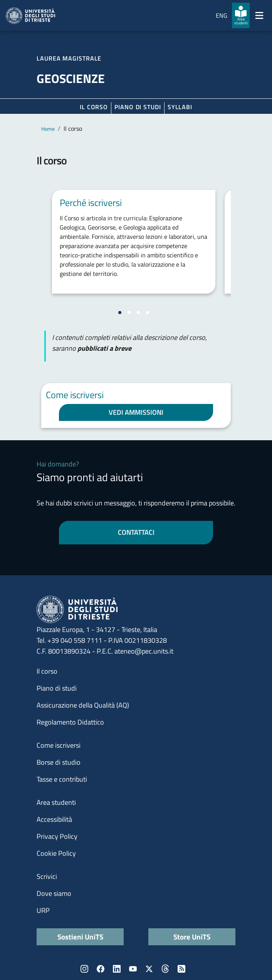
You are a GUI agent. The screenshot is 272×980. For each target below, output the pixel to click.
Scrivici (47, 876)
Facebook (101, 969)
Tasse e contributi (62, 779)
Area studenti (56, 802)
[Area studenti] (241, 15)
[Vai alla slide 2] (129, 313)
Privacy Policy (57, 836)
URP (43, 910)
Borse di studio (59, 762)
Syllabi (180, 107)
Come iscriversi (59, 745)
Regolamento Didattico (70, 722)
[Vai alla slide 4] (148, 313)
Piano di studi (57, 688)
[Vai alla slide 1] (120, 313)
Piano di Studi (138, 107)
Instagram (84, 969)
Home (48, 129)
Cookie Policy (56, 853)
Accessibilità (54, 819)
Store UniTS (192, 937)
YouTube (133, 969)
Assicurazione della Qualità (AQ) (83, 705)
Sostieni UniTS (80, 937)
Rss (181, 969)
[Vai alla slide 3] (138, 313)
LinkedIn (117, 969)
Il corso (94, 107)
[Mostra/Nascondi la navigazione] (259, 15)
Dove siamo (54, 893)
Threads (165, 969)
